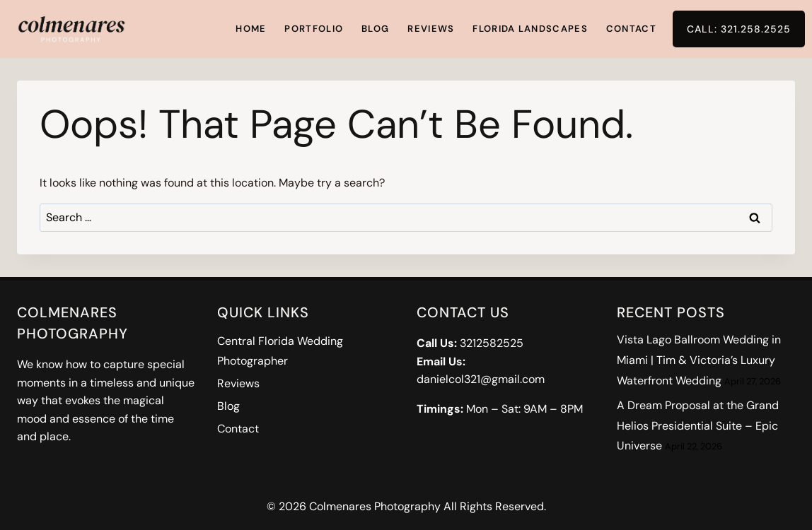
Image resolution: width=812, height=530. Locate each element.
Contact (631, 29)
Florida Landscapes (530, 29)
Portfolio (314, 29)
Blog (375, 29)
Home (251, 29)
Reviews (431, 29)
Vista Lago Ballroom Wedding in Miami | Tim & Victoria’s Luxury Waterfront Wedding (699, 360)
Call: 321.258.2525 (739, 29)
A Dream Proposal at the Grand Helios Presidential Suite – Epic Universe (698, 426)
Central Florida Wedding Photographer (280, 351)
